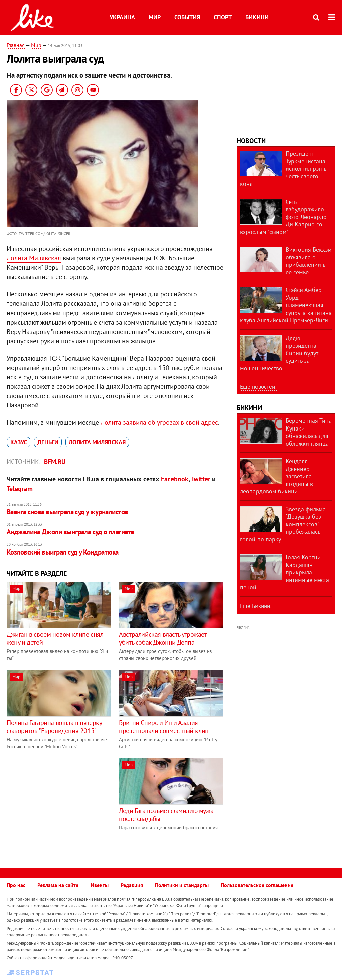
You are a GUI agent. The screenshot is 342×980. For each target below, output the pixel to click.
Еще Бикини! (256, 606)
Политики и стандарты (182, 885)
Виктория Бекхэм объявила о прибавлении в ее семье (309, 261)
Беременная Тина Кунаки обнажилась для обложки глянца (309, 432)
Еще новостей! (258, 387)
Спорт (223, 17)
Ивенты (100, 885)
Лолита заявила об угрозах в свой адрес (159, 422)
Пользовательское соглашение (257, 885)
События (187, 17)
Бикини (257, 17)
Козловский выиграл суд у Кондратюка (63, 552)
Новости (251, 141)
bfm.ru (55, 462)
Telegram (20, 489)
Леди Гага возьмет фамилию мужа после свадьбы (166, 815)
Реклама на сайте (58, 885)
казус (19, 442)
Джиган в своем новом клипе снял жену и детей (55, 638)
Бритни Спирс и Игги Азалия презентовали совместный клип (164, 727)
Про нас (16, 885)
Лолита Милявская (34, 258)
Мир (155, 17)
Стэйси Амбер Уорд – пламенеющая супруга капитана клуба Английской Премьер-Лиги (286, 305)
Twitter (201, 479)
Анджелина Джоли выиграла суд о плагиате (70, 532)
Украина (122, 17)
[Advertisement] (63, 805)
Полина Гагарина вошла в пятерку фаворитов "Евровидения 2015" (54, 727)
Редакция (132, 885)
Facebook (175, 479)
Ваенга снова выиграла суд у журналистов (67, 512)
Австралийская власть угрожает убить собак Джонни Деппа (163, 638)
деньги (48, 442)
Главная (16, 45)
